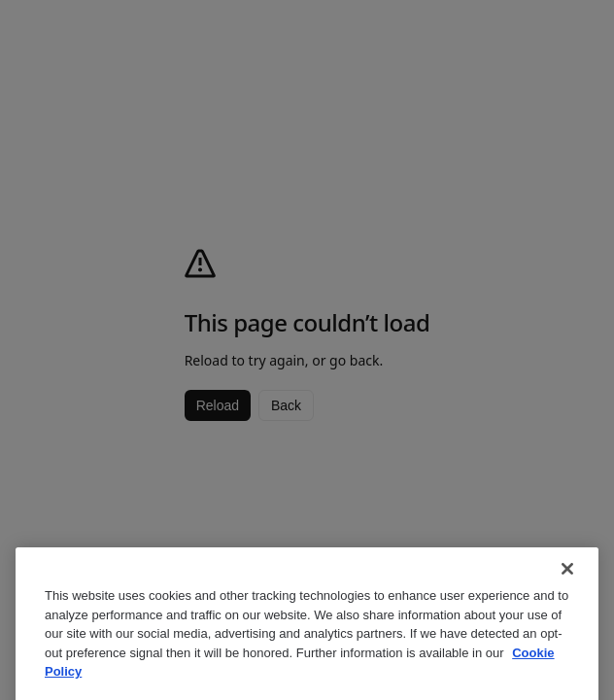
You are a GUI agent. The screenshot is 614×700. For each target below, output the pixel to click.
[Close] (567, 601)
